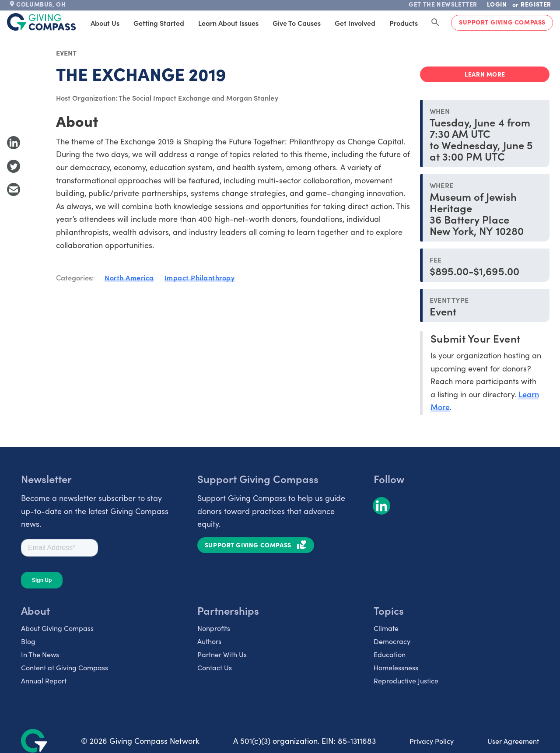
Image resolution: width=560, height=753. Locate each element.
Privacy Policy (432, 741)
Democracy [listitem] (392, 641)
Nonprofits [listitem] (214, 628)
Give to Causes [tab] (297, 23)
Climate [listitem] (386, 628)
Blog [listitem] (28, 641)
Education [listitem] (390, 654)
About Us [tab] (105, 23)
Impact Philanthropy (200, 277)
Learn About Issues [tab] (228, 23)
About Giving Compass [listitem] (57, 628)
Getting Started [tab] (159, 23)
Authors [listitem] (209, 641)
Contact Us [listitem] (215, 667)
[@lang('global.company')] (42, 22)
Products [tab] (404, 23)
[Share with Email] (14, 189)
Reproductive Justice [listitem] (406, 680)
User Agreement (513, 741)
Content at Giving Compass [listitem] (65, 667)
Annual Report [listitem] (44, 680)
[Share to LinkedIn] (14, 143)
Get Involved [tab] (355, 23)
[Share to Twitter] (14, 166)
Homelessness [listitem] (396, 667)
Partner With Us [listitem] (222, 654)
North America (129, 277)
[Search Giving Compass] (435, 23)
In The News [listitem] (40, 654)
